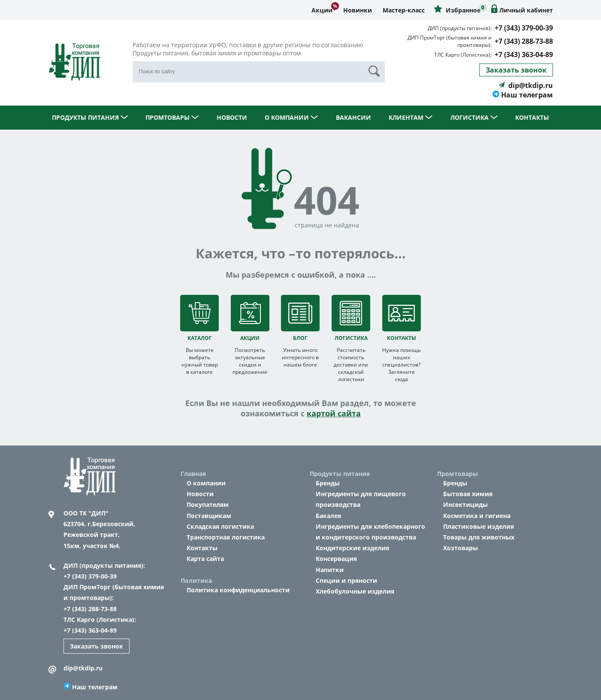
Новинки (358, 10)
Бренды (328, 483)
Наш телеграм (523, 95)
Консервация (336, 559)
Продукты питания (90, 117)
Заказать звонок (516, 70)
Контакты (532, 117)
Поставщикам (209, 516)
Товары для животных (479, 537)
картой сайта (334, 413)
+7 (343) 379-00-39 (524, 28)
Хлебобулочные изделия (355, 591)
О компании (291, 117)
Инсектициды (465, 505)
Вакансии (353, 117)
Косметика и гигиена (477, 516)
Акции (322, 10)
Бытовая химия (468, 494)
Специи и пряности (346, 580)
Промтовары (172, 117)
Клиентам (411, 117)
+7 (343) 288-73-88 (524, 41)
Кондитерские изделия (352, 548)
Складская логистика (220, 526)
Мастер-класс (404, 10)
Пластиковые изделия (479, 526)
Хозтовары (461, 548)
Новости (232, 117)
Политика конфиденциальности (238, 590)
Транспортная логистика (226, 537)
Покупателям (208, 505)
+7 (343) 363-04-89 (524, 55)
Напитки (330, 570)
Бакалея (328, 516)
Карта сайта (205, 559)
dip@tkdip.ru (526, 85)
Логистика (474, 117)
